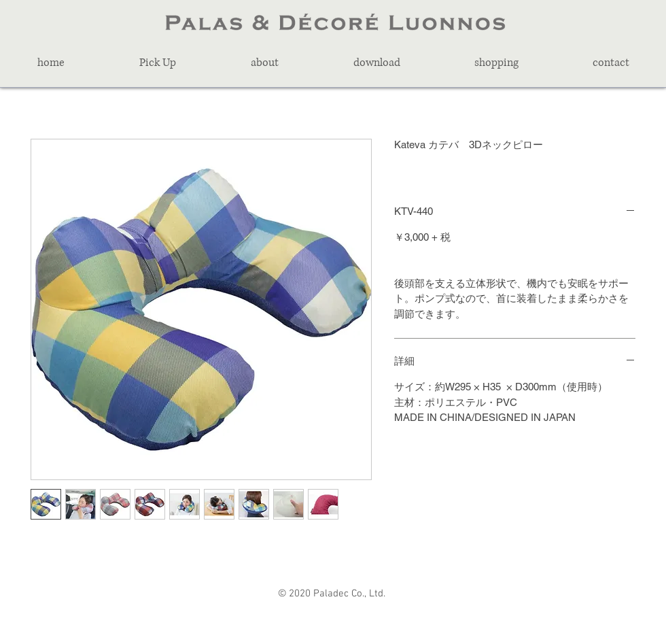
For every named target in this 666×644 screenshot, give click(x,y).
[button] (158, 63)
